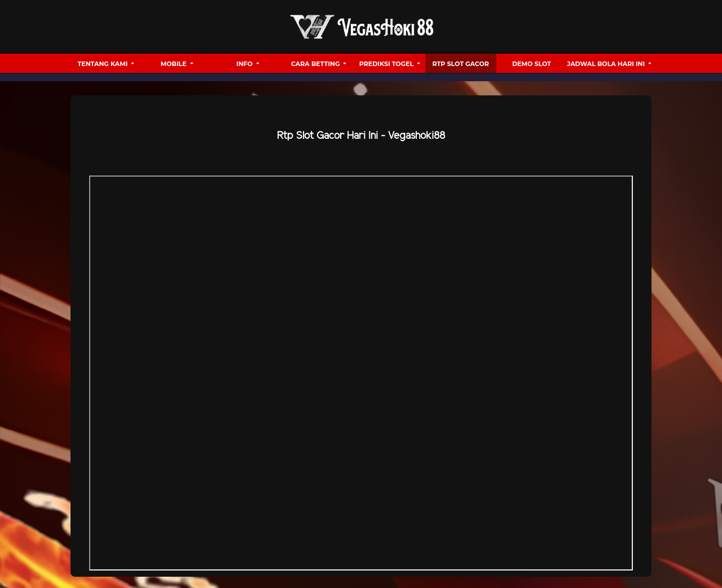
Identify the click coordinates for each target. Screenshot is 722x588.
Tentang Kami (104, 64)
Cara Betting (316, 64)
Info (245, 64)
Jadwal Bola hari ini (607, 64)
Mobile (175, 64)
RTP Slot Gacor (461, 64)
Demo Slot (532, 64)
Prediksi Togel (387, 64)
